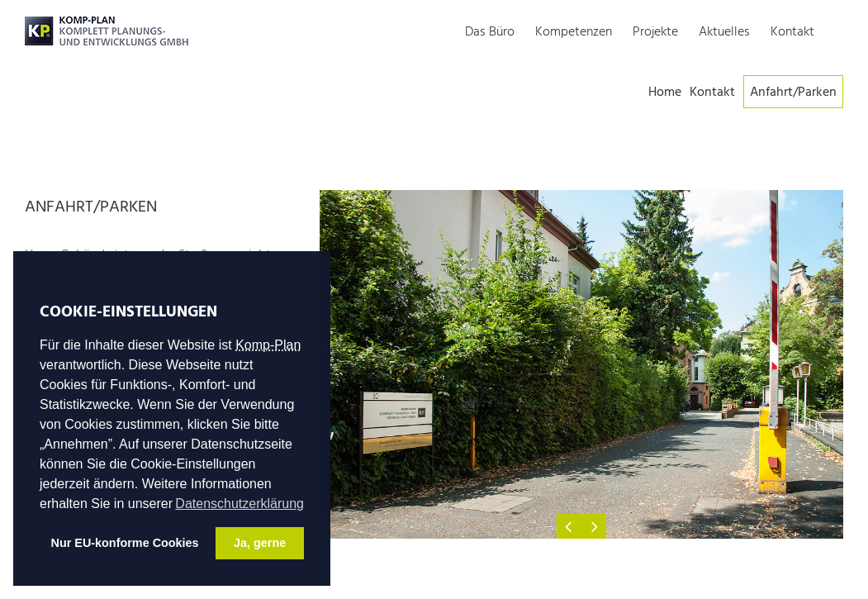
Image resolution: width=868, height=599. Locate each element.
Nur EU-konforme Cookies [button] (125, 543)
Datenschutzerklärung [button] (240, 504)
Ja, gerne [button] (260, 543)
